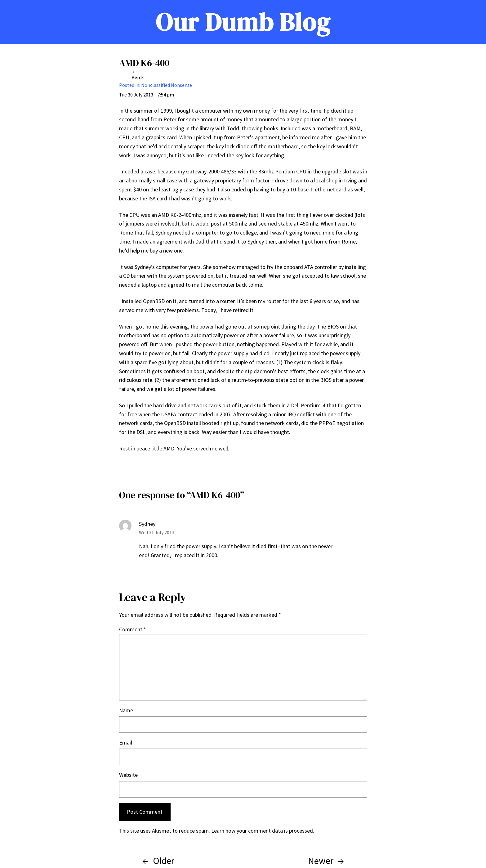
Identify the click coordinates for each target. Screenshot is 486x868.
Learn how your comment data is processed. (263, 831)
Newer (321, 861)
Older (164, 861)
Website (128, 775)
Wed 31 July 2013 (157, 532)
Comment (133, 629)
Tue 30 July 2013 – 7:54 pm (147, 95)
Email (126, 743)
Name (126, 710)
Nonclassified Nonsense (167, 85)
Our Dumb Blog (243, 22)
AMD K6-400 (144, 63)
